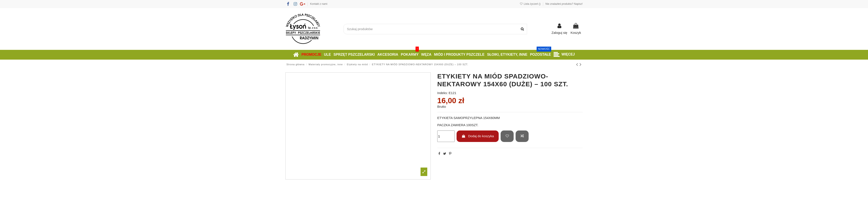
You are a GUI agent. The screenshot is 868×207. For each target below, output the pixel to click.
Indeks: (442, 93)
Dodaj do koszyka (478, 136)
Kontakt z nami (319, 4)
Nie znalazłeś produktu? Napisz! (564, 4)
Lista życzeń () (530, 4)
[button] (564, 55)
